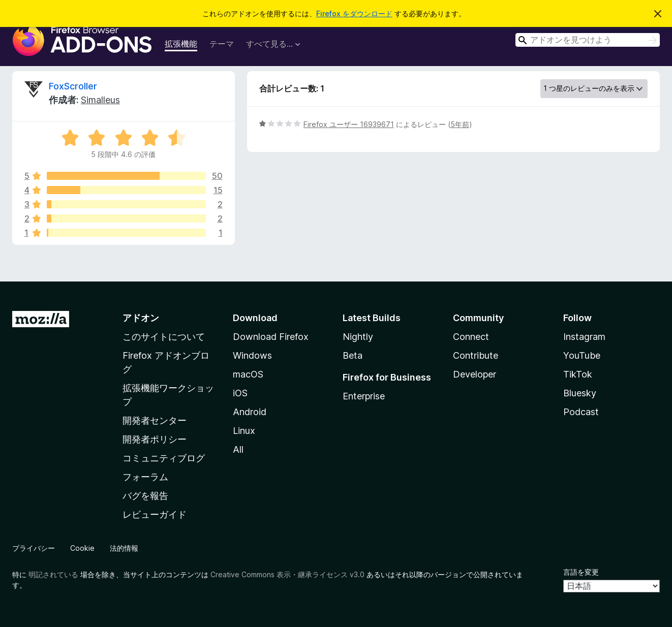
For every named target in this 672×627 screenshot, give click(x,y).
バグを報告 (145, 496)
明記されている (53, 574)
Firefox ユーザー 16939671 (349, 124)
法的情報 (124, 548)
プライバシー (34, 548)
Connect (471, 337)
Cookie (82, 548)
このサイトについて (164, 337)
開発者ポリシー (155, 439)
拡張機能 (181, 44)
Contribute (476, 355)
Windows (252, 355)
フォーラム (145, 477)
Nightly (358, 337)
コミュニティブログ (164, 458)
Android (250, 412)
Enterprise (364, 396)
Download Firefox (271, 337)
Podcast (581, 412)
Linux (244, 431)
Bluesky (580, 393)
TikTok (578, 374)
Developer (475, 374)
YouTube (582, 355)
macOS (248, 374)
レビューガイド (155, 514)
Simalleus (100, 100)
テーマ (222, 44)
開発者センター (155, 420)
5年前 (460, 124)
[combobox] (588, 40)
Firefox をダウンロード (354, 13)
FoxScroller (73, 86)
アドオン (141, 318)
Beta (353, 355)
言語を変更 (581, 572)
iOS (240, 393)
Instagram (584, 337)
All (238, 449)
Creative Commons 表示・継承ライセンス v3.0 (287, 574)
